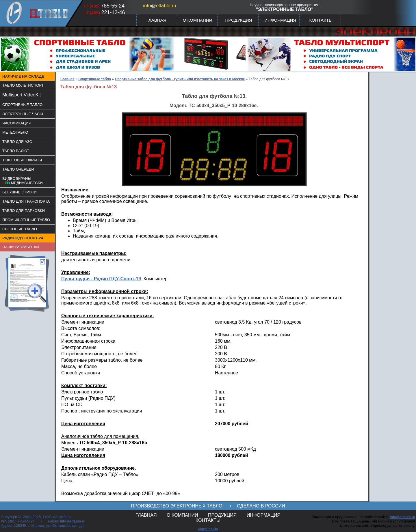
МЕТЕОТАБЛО (15, 132)
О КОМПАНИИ (198, 20)
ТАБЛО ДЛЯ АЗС (17, 142)
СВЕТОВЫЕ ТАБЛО (20, 229)
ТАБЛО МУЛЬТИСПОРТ (23, 85)
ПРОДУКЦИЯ (238, 20)
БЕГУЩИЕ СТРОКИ (19, 192)
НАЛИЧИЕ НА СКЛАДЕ (23, 76)
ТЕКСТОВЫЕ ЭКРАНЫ (22, 160)
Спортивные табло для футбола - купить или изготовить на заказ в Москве (180, 79)
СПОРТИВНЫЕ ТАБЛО (22, 105)
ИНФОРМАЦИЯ (280, 20)
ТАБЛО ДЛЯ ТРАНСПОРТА (26, 201)
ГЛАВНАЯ (156, 20)
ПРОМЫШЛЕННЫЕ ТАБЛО (26, 220)
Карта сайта (208, 529)
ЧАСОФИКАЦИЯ (17, 123)
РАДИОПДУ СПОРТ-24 (23, 238)
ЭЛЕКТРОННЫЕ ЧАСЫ (23, 114)
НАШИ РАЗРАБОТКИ (21, 247)
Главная (67, 79)
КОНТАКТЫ (321, 20)
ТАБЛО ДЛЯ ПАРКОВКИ (24, 211)
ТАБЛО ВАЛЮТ (16, 151)
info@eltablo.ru (73, 521)
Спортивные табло (95, 79)
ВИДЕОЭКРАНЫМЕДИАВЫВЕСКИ (23, 181)
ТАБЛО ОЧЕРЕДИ (18, 169)
